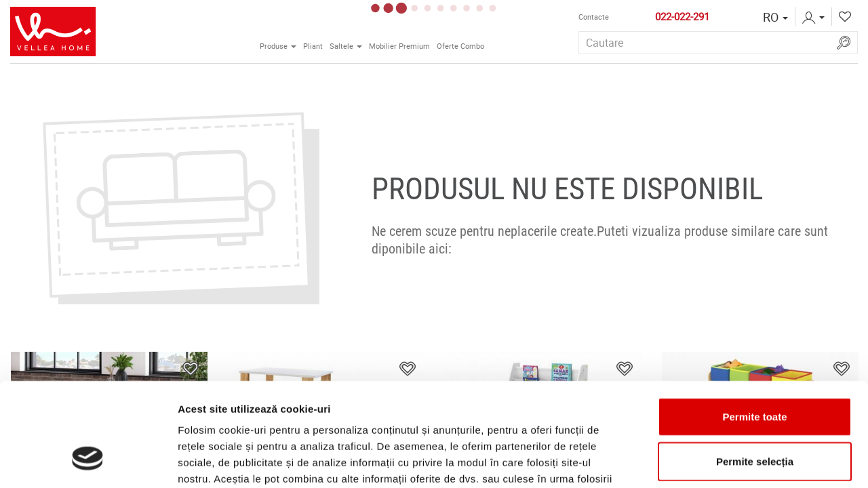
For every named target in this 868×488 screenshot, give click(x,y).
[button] (775, 17)
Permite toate (754, 328)
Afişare (678, 461)
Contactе (594, 17)
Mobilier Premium (399, 46)
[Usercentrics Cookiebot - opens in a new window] (88, 462)
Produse (280, 45)
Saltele (348, 45)
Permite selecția (755, 372)
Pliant (313, 46)
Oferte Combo (460, 46)
